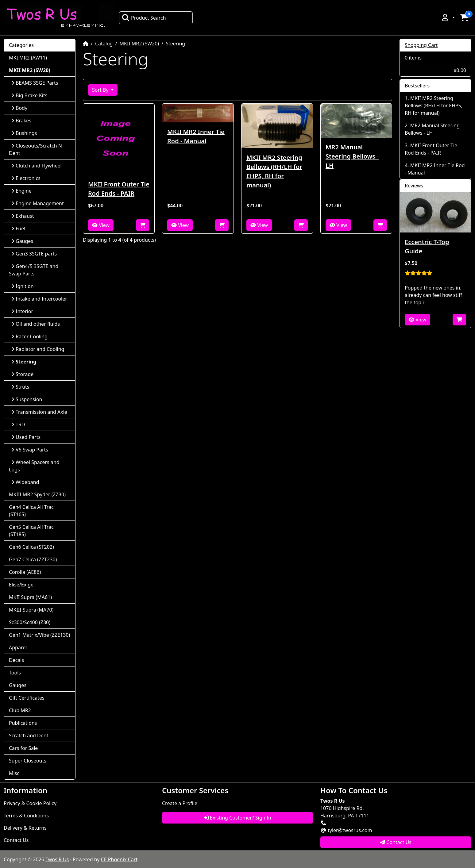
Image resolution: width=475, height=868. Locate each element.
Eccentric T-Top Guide (427, 246)
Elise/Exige (21, 585)
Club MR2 (20, 710)
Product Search (144, 18)
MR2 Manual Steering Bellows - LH (352, 156)
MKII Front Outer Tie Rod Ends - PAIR (119, 189)
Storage (22, 374)
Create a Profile (180, 803)
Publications (23, 723)
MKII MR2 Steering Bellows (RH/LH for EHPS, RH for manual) (274, 171)
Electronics (26, 178)
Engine (21, 191)
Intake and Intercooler (39, 299)
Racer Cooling (29, 336)
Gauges (22, 241)
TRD (18, 424)
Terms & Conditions (26, 816)
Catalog (104, 44)
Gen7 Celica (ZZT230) (33, 559)
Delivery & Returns (25, 828)
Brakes (21, 121)
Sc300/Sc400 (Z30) (30, 622)
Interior (22, 311)
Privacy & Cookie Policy (30, 803)
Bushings (24, 133)
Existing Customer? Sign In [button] (237, 818)
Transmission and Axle (39, 412)
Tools (15, 673)
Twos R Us (57, 859)
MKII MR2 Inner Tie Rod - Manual (196, 136)
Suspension (27, 399)
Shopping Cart (421, 45)
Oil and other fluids (36, 324)
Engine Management (38, 203)
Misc (14, 773)
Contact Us (16, 840)
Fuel (18, 229)
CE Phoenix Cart (119, 859)
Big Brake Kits (29, 95)
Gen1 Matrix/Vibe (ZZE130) (39, 635)
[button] (448, 17)
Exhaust (23, 216)
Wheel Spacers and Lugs (34, 466)
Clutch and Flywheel (37, 166)
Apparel (18, 647)
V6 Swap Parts (30, 450)
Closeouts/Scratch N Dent (35, 149)
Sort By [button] (101, 90)
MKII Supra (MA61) (30, 597)
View (101, 225)
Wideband (25, 482)
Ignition (23, 286)
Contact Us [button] (396, 842)
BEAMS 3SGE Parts (35, 83)
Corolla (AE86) (25, 572)
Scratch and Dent (29, 735)
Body (19, 108)
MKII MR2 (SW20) (139, 44)
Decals (16, 660)
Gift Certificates (27, 698)
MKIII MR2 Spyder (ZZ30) (37, 494)
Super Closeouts (28, 761)
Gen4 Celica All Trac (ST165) (31, 511)
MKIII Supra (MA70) (31, 610)
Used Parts (26, 437)
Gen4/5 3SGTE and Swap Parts (34, 270)
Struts (20, 387)
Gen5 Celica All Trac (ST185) (31, 531)
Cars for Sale (23, 748)
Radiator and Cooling (38, 349)
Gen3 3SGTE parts (34, 254)
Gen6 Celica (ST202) (31, 547)
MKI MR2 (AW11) (28, 58)
